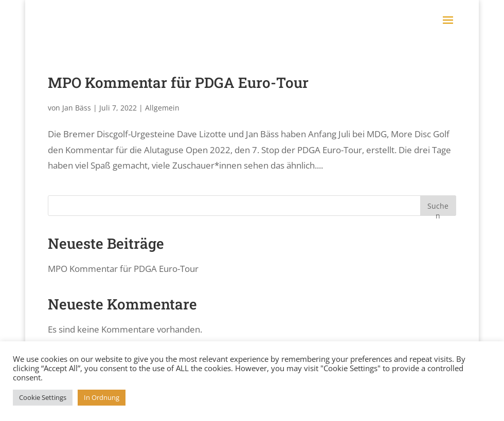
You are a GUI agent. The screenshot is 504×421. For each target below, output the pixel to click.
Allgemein (162, 108)
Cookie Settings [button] (43, 397)
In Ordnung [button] (102, 397)
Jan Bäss (77, 108)
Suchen (438, 208)
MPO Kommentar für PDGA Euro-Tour (178, 83)
